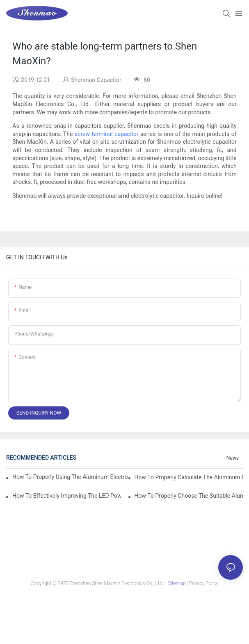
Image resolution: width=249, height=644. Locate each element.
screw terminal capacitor (107, 134)
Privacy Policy (204, 583)
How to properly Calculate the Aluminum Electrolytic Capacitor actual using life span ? (189, 477)
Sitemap (177, 583)
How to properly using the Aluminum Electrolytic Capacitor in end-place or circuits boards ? (70, 477)
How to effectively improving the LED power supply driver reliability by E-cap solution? (66, 496)
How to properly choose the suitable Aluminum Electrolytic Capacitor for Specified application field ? (189, 496)
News (233, 458)
